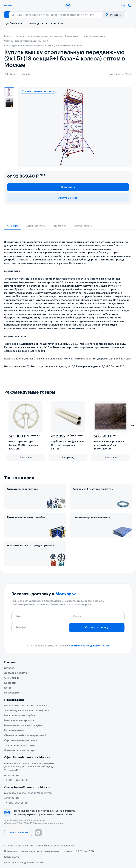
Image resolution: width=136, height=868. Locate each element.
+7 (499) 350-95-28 (16, 780)
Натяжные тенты (14, 730)
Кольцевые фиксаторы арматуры (93, 489)
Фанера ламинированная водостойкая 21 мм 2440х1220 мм (109, 445)
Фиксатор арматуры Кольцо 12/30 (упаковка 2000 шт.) (23, 445)
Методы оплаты (83, 226)
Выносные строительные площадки (26, 706)
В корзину (68, 187)
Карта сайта (12, 857)
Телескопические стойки (19, 745)
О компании (11, 678)
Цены (8, 688)
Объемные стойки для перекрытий (25, 735)
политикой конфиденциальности (89, 646)
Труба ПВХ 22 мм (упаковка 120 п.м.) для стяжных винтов (68, 445)
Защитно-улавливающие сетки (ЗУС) (26, 711)
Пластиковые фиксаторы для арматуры (31, 546)
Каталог (9, 668)
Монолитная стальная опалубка (26, 517)
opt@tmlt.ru (12, 775)
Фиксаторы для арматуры (23, 489)
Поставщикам (13, 693)
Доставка (60, 226)
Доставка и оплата (16, 673)
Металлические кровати (19, 721)
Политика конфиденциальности (23, 863)
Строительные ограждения (20, 740)
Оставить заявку (97, 628)
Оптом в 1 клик (68, 198)
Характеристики (36, 226)
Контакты (57, 24)
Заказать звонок (18, 833)
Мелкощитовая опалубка (20, 716)
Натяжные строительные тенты (91, 517)
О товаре (13, 226)
